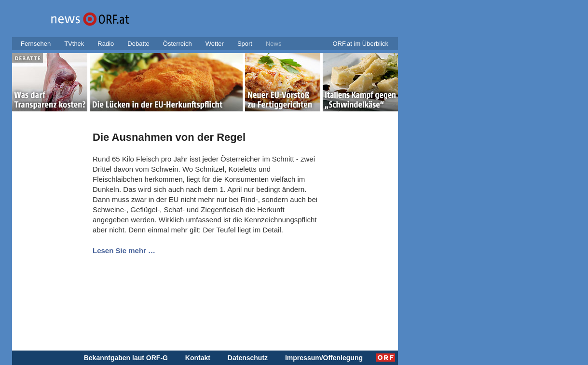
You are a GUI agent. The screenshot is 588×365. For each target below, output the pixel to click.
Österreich (178, 44)
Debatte (138, 44)
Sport (245, 44)
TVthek (74, 44)
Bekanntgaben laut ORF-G (126, 358)
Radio (106, 44)
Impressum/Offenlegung (324, 358)
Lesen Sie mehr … (124, 250)
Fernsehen (36, 44)
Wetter (215, 44)
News (274, 44)
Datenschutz (248, 358)
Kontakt (198, 358)
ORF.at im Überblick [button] (360, 44)
